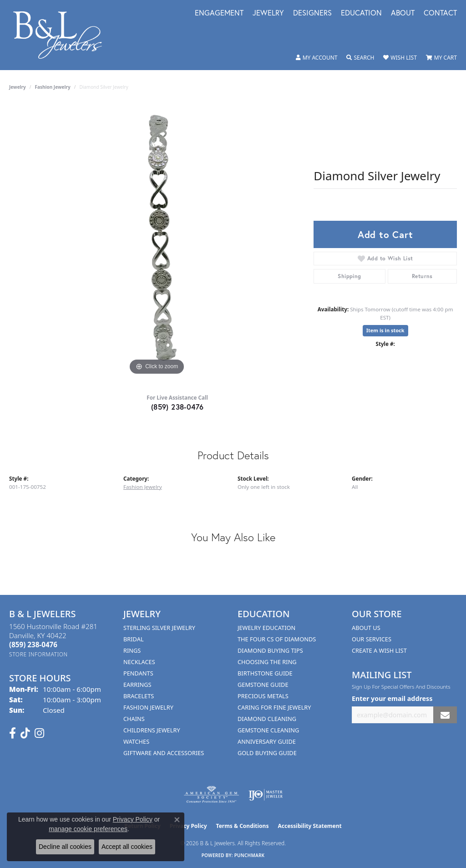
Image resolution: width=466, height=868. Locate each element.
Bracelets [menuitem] (139, 696)
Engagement (219, 13)
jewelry (18, 87)
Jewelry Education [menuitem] (266, 628)
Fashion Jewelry (53, 87)
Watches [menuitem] (136, 741)
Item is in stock (385, 330)
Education (361, 13)
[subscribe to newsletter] (445, 715)
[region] (157, 241)
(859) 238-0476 (177, 407)
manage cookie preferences (88, 829)
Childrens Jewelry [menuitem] (152, 730)
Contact (440, 13)
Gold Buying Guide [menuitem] (267, 753)
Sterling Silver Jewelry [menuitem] (159, 628)
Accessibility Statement (309, 826)
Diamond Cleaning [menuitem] (267, 719)
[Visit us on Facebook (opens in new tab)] (13, 733)
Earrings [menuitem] (137, 685)
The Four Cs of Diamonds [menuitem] (277, 639)
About (403, 13)
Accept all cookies (127, 847)
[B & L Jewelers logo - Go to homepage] (62, 35)
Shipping (349, 276)
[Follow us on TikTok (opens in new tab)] (25, 733)
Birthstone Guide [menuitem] (265, 673)
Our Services (372, 639)
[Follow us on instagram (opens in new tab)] (39, 733)
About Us (366, 628)
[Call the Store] (33, 645)
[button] (317, 58)
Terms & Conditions (243, 826)
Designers (312, 13)
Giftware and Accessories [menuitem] (164, 753)
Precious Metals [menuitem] (263, 696)
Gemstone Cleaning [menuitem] (268, 730)
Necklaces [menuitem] (139, 662)
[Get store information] (38, 654)
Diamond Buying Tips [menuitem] (270, 650)
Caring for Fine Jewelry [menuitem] (274, 707)
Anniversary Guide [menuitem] (267, 741)
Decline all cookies (65, 847)
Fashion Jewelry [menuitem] (148, 707)
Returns (422, 276)
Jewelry (268, 13)
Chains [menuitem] (134, 719)
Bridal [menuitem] (134, 639)
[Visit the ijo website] (266, 795)
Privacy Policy (133, 819)
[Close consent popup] (177, 820)
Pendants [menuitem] (138, 673)
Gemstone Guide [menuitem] (263, 685)
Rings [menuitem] (132, 650)
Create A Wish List (379, 650)
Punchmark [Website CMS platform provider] (250, 855)
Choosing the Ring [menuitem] (267, 662)
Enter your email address (392, 698)
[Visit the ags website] (211, 795)
